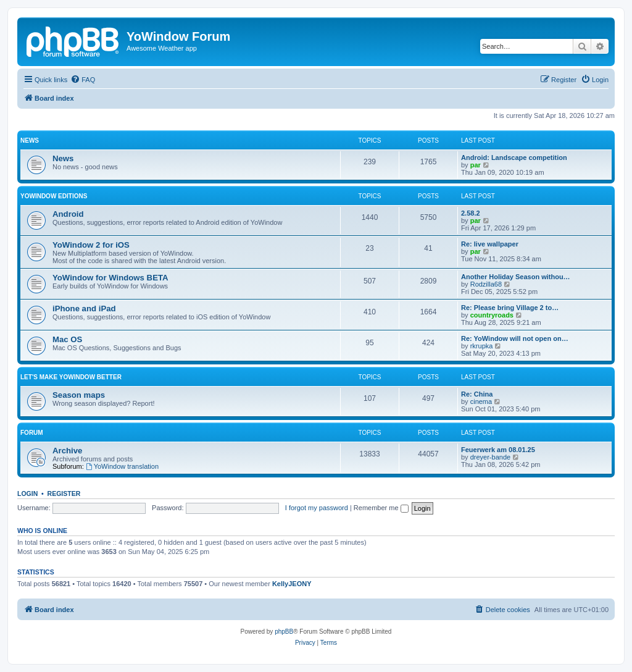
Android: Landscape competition (514, 157)
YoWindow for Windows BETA (110, 278)
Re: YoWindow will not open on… (515, 338)
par (476, 165)
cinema (481, 401)
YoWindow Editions (54, 196)
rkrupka (482, 346)
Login (27, 493)
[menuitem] (83, 80)
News (30, 141)
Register (64, 493)
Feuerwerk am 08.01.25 (498, 450)
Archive (67, 451)
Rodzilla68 (486, 284)
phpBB (284, 632)
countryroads (492, 315)
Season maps (79, 395)
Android (68, 214)
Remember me (381, 508)
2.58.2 (471, 213)
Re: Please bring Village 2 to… (510, 308)
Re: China (477, 394)
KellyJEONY (292, 584)
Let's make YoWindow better (71, 377)
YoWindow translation (122, 466)
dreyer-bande (490, 457)
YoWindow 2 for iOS (91, 245)
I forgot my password (317, 508)
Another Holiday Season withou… (516, 277)
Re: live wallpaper (490, 244)
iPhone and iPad (84, 309)
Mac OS (67, 339)
